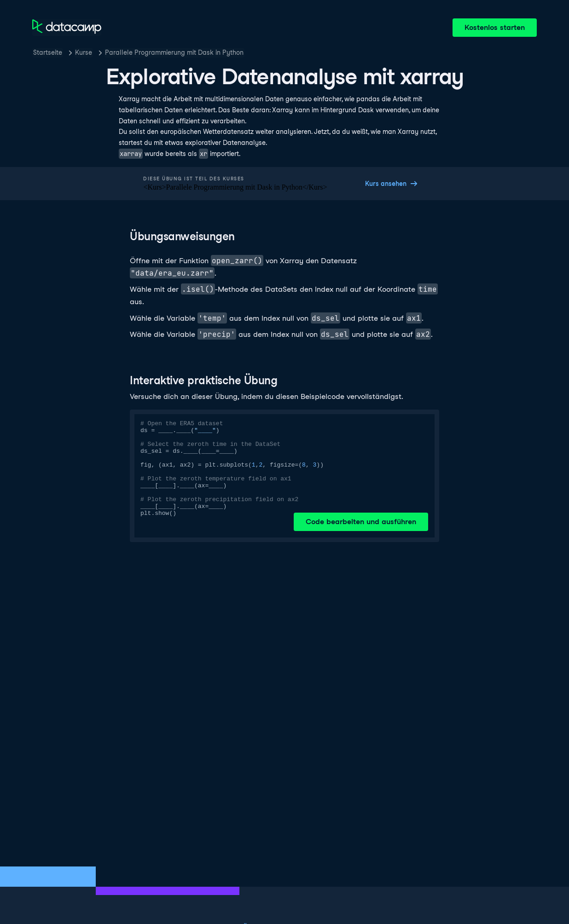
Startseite (48, 52)
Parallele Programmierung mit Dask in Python (174, 52)
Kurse (84, 52)
